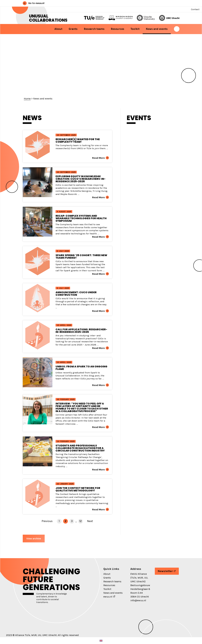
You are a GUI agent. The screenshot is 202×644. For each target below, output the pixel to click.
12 (80, 521)
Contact (195, 9)
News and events (157, 29)
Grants (73, 29)
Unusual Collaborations (48, 18)
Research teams (94, 29)
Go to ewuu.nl (34, 3)
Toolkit (135, 29)
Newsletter (165, 571)
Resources (117, 29)
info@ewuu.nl (138, 600)
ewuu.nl (108, 597)
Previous (47, 521)
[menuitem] (101, 641)
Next (90, 521)
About (58, 29)
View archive (34, 539)
